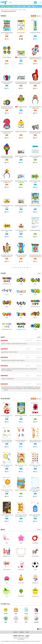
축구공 (35, 570)
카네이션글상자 (35, 543)
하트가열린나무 (21, 596)
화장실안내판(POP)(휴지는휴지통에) (21, 157)
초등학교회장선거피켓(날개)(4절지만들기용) (7, 83)
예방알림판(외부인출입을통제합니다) (21, 206)
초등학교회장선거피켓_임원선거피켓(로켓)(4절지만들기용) (35, 58)
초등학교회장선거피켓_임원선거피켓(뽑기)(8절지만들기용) (35, 256)
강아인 (21, 318)
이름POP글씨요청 (14, 10)
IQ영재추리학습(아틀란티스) (21, 490)
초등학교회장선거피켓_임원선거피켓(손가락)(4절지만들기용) (35, 83)
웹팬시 (29, 6)
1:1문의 (27, 636)
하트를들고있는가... (7, 556)
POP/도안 (9, 6)
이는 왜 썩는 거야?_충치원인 (35, 416)
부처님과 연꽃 (21, 583)
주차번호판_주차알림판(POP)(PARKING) (35, 157)
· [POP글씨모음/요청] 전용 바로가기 (8, 11)
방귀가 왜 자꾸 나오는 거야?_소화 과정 (7, 416)
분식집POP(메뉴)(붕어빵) (35, 33)
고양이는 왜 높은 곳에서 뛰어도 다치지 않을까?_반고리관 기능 (21, 516)
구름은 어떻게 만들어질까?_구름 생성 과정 (35, 491)
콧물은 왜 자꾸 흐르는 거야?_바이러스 (21, 466)
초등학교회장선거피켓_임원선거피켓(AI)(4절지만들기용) (21, 83)
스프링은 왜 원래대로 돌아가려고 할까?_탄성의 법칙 (7, 441)
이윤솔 (21, 284)
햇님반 (7, 318)
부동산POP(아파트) (21, 33)
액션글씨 (24, 10)
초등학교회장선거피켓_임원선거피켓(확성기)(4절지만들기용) (35, 133)
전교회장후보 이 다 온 (21, 329)
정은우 (35, 295)
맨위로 (40, 629)
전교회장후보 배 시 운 (7, 284)
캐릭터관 (19, 6)
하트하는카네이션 (7, 570)
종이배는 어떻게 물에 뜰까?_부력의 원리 (35, 516)
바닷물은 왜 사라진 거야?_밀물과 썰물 (7, 491)
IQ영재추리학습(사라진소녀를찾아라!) (7, 516)
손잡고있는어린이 (35, 556)
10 (28, 268)
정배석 (35, 284)
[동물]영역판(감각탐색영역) (21, 132)
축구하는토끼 (21, 570)
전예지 (21, 295)
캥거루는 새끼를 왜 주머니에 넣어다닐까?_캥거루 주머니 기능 (35, 442)
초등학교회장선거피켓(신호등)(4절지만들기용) (21, 256)
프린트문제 (15, 632)
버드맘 (14, 6)
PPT (38, 6)
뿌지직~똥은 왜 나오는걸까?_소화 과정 (35, 466)
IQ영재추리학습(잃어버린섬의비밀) (21, 416)
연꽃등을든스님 (35, 583)
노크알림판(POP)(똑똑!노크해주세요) (7, 206)
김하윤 (7, 307)
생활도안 (20, 10)
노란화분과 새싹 (35, 596)
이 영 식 (7, 295)
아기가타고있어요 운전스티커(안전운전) (21, 231)
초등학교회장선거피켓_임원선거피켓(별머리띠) (7, 182)
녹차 (7, 596)
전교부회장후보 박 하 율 (7, 329)
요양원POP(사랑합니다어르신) (22, 58)
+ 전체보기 (39, 273)
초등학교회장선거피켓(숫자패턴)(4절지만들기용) (7, 132)
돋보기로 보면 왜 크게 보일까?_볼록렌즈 (7, 466)
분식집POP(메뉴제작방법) (35, 230)
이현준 (35, 329)
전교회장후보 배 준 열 (35, 307)
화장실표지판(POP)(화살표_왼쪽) (7, 231)
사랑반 (35, 318)
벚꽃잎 (21, 543)
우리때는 (24, 6)
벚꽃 (7, 543)
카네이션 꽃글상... (21, 556)
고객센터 (27, 632)
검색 (35, 3)
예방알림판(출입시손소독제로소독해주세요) (21, 182)
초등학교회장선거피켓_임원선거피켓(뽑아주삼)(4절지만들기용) (7, 257)
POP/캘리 (3, 6)
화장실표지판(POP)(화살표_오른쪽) (35, 182)
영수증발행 (21, 632)
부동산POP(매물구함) (7, 57)
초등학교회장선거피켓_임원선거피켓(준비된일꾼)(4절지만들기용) (7, 108)
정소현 (21, 307)
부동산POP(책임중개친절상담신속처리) (7, 33)
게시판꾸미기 (7, 10)
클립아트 (34, 6)
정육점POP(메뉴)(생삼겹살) (35, 206)
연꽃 (7, 583)
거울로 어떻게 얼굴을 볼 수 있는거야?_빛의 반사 (21, 441)
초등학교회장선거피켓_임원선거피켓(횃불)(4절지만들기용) (7, 157)
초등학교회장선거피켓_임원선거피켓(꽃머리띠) (35, 107)
